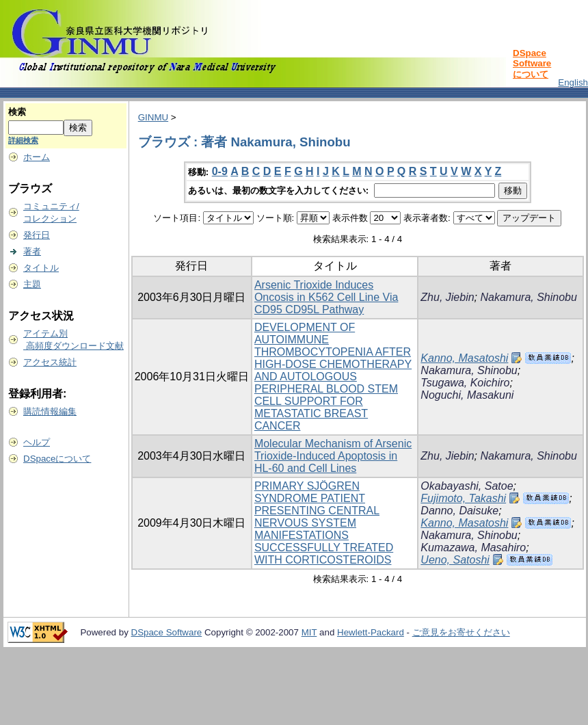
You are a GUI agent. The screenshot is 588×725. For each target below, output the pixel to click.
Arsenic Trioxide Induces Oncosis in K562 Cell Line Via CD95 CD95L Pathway (326, 297)
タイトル (41, 268)
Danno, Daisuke (459, 511)
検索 (17, 112)
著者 (32, 251)
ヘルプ (37, 442)
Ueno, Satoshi (455, 560)
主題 (32, 284)
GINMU (153, 117)
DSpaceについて (57, 459)
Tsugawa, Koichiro (465, 383)
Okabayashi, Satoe (467, 486)
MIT (309, 632)
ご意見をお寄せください (461, 632)
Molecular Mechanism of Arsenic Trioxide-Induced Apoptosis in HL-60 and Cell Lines (333, 456)
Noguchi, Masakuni (467, 395)
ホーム (37, 157)
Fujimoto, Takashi (463, 498)
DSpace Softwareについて (532, 64)
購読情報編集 (50, 411)
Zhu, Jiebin (447, 297)
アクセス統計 (50, 362)
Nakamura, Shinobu (529, 297)
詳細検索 (23, 140)
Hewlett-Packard (371, 632)
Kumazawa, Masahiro (473, 548)
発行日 (37, 235)
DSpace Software (167, 632)
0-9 (220, 171)
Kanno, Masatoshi (464, 358)
